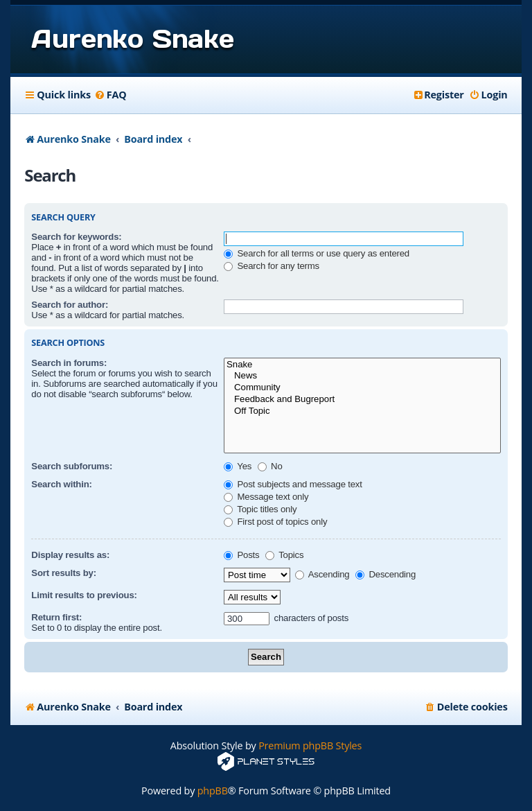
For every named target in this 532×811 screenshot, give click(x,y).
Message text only (266, 497)
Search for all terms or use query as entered (317, 253)
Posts (241, 555)
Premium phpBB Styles (310, 745)
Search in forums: (69, 363)
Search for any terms (272, 266)
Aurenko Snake (132, 39)
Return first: (56, 617)
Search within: (61, 484)
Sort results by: (64, 573)
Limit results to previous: (84, 595)
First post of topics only (275, 522)
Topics (284, 555)
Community (362, 388)
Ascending (322, 574)
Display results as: (70, 555)
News (362, 376)
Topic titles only (260, 509)
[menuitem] (110, 95)
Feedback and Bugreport (362, 400)
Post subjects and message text (293, 484)
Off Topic (362, 411)
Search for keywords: (76, 237)
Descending (385, 574)
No (270, 466)
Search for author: (70, 305)
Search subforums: (72, 466)
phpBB (213, 791)
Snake (362, 365)
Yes (238, 466)
